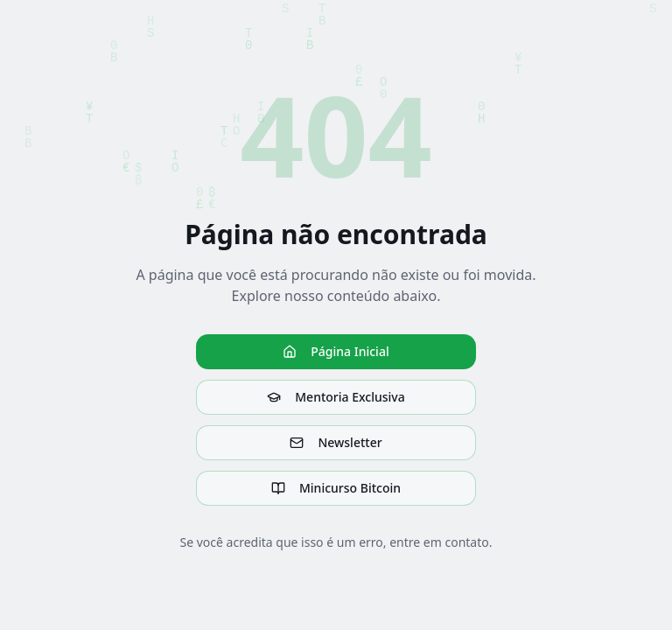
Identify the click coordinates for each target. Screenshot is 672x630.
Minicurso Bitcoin (336, 488)
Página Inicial (336, 351)
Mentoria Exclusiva (336, 397)
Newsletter (336, 442)
